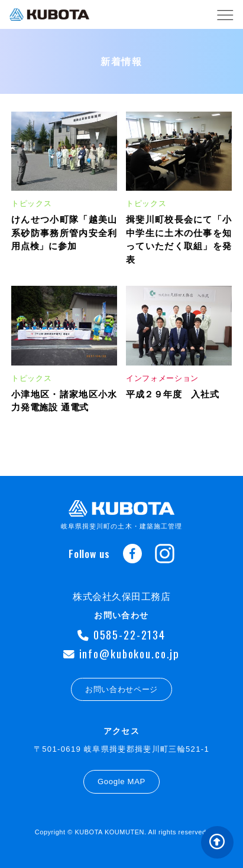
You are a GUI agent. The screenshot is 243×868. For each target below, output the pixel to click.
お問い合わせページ (122, 689)
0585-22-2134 (122, 634)
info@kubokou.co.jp (122, 653)
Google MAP (122, 781)
